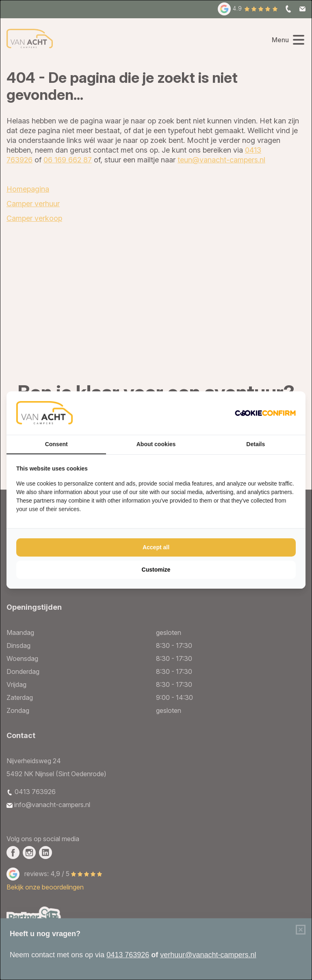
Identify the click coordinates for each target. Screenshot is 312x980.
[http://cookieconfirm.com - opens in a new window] (265, 413)
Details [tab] (256, 444)
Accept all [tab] (156, 547)
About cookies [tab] (156, 444)
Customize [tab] (156, 570)
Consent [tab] (56, 444)
